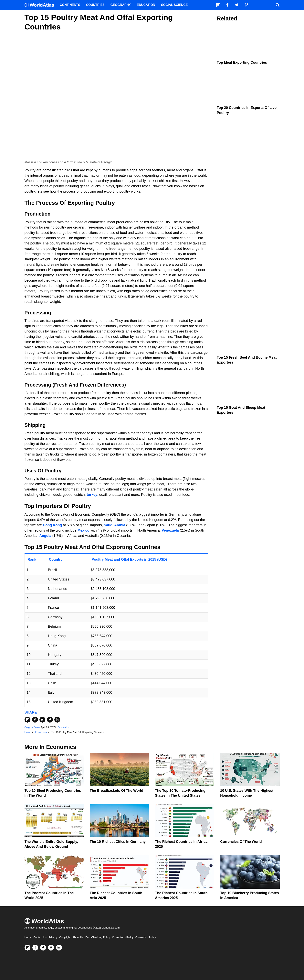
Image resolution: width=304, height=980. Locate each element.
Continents (70, 5)
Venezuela (170, 530)
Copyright (65, 937)
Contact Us (40, 937)
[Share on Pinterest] (50, 720)
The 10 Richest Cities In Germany (118, 842)
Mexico (84, 530)
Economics (64, 727)
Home (28, 937)
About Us (78, 937)
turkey (92, 495)
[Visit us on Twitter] (43, 948)
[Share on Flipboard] (27, 720)
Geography (121, 5)
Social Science (174, 5)
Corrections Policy (123, 937)
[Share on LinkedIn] (57, 720)
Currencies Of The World (241, 842)
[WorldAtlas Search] (278, 5)
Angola (45, 536)
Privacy (53, 937)
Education (146, 5)
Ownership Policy (146, 937)
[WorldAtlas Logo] (41, 5)
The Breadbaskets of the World (116, 791)
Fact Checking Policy (98, 937)
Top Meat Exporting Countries (242, 62)
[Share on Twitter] (42, 720)
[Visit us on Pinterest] (51, 948)
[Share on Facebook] (35, 720)
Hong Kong (52, 525)
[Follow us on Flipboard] (27, 948)
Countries (95, 5)
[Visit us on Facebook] (35, 948)
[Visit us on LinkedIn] (59, 948)
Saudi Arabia (115, 525)
